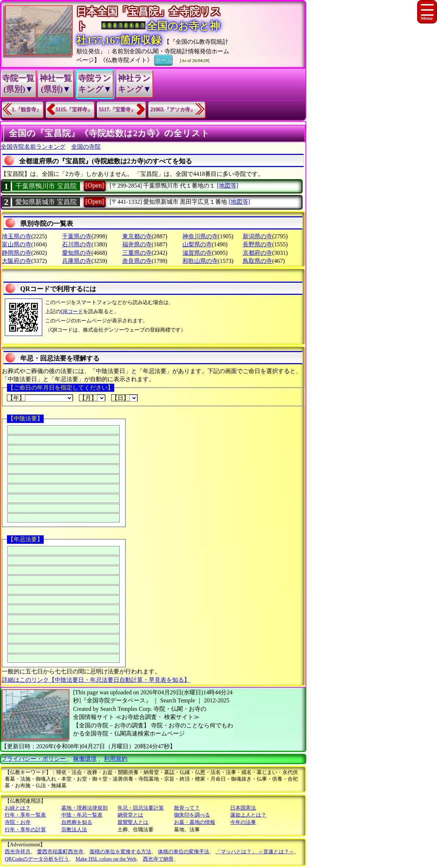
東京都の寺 (137, 236)
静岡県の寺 (17, 253)
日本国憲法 (243, 808)
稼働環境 (85, 759)
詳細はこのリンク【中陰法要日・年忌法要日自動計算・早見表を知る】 (96, 680)
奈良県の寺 (137, 261)
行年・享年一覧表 (25, 815)
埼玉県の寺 (17, 236)
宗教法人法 (74, 830)
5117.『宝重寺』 (117, 110)
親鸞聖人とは (133, 822)
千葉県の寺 (77, 236)
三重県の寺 (137, 253)
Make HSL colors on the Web (106, 859)
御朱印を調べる (192, 815)
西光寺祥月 (18, 852)
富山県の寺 (17, 244)
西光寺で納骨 (158, 859)
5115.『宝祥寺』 (74, 110)
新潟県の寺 (257, 236)
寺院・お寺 (18, 822)
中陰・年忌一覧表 (82, 815)
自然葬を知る (77, 822)
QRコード (72, 312)
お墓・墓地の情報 (195, 822)
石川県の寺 (77, 244)
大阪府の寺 (17, 261)
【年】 (40, 398)
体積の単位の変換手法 (184, 852)
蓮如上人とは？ (248, 815)
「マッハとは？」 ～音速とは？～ (255, 852)
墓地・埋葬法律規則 (84, 808)
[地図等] (227, 186)
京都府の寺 (257, 253)
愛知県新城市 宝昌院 (46, 202)
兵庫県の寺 (77, 261)
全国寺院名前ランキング (33, 147)
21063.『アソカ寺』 (173, 110)
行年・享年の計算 (25, 830)
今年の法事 (243, 822)
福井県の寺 (137, 244)
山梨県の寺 (197, 244)
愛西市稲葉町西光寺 (60, 852)
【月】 (92, 398)
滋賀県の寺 (197, 253)
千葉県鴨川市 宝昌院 (46, 186)
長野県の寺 (257, 244)
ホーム (163, 59)
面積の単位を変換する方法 (120, 852)
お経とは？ (18, 808)
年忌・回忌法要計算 (141, 808)
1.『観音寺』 (27, 110)
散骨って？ (187, 808)
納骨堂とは (130, 815)
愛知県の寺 (77, 253)
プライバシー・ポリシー (34, 759)
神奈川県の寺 (200, 236)
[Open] (95, 185)
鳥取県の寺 (257, 261)
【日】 (124, 398)
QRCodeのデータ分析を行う (37, 859)
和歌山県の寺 (200, 261)
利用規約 (116, 759)
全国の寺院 (86, 147)
